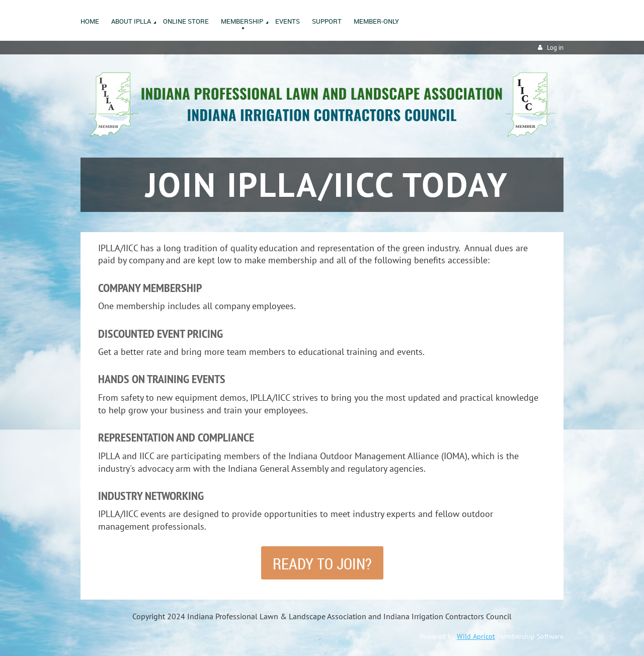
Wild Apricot (476, 636)
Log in (555, 48)
